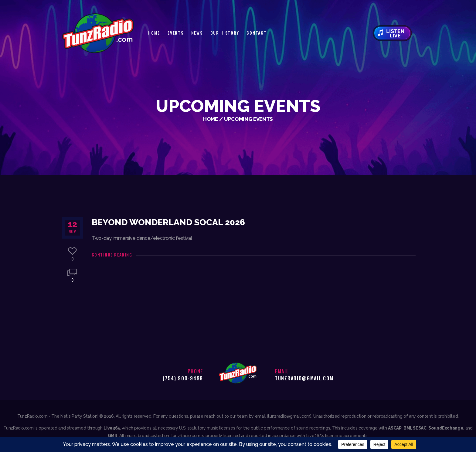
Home (211, 119)
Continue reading (112, 255)
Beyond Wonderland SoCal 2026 (168, 222)
